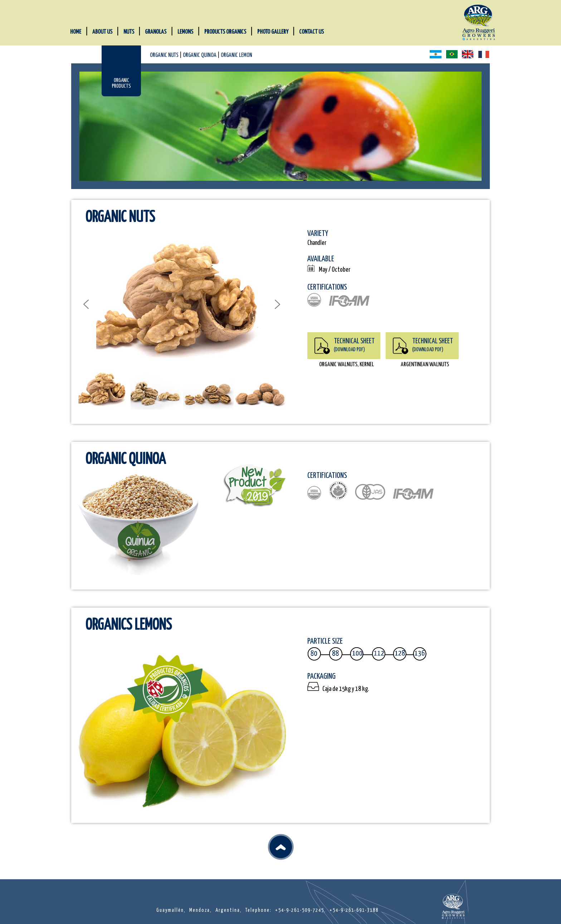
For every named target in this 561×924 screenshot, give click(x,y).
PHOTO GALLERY (273, 32)
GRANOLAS (156, 32)
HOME (76, 32)
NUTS (129, 32)
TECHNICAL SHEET (354, 345)
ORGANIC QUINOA (200, 55)
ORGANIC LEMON (236, 55)
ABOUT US (102, 32)
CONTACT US (311, 32)
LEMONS (185, 32)
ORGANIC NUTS (164, 55)
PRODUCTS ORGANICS (225, 32)
